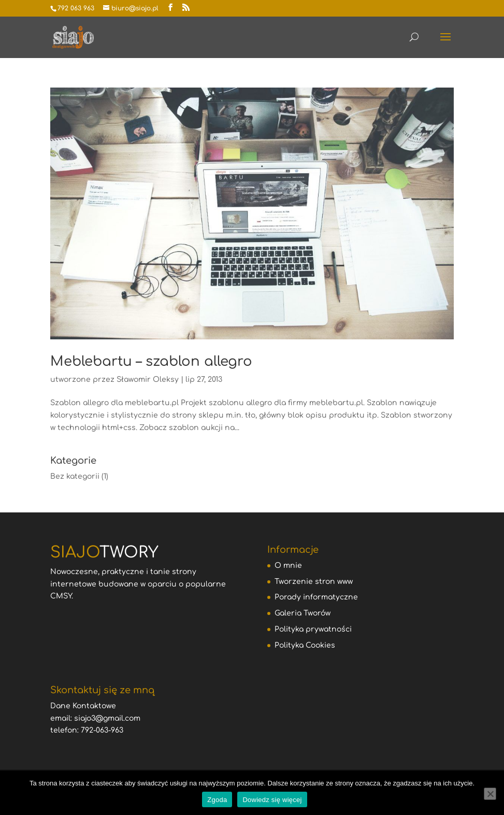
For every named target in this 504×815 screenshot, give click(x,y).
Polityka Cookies (305, 645)
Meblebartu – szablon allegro (151, 361)
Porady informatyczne (316, 597)
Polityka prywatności (313, 629)
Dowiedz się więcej (272, 800)
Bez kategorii (75, 476)
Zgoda (217, 800)
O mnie (288, 566)
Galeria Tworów (303, 613)
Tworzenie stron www (314, 582)
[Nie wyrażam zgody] (490, 794)
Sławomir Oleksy (148, 380)
